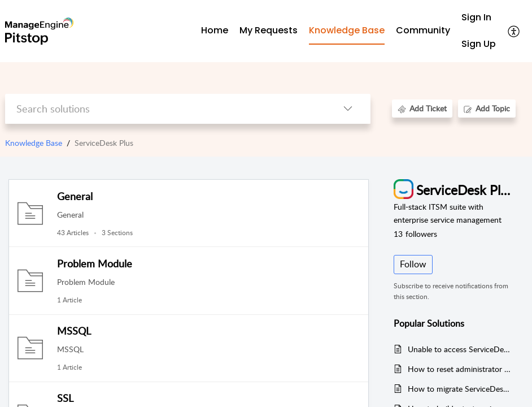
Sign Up (479, 44)
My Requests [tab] (269, 30)
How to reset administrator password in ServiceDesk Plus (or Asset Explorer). (460, 369)
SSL (65, 398)
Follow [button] (413, 264)
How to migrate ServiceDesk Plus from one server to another (460, 389)
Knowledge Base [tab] (347, 30)
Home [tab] (215, 30)
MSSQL (74, 331)
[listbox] (348, 109)
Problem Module (95, 263)
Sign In (476, 17)
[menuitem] (479, 18)
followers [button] (415, 234)
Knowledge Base (34, 143)
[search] (165, 109)
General (75, 196)
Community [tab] (423, 30)
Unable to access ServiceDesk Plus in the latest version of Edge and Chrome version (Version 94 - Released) (460, 349)
